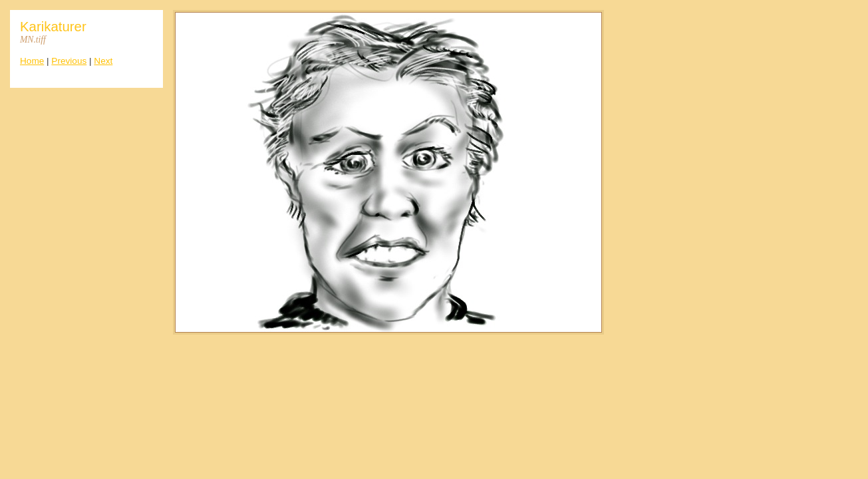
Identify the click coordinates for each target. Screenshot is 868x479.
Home (32, 61)
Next (103, 61)
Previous (69, 61)
